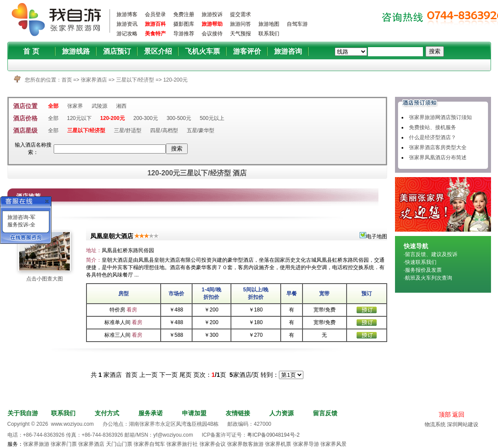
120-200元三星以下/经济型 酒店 (197, 173)
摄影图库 (184, 24)
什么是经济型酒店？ (433, 137)
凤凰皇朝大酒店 (112, 236)
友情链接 (238, 413)
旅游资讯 (127, 24)
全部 (53, 106)
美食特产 (155, 34)
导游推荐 (184, 34)
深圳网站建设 (463, 424)
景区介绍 (158, 51)
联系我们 (269, 34)
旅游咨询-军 (21, 217)
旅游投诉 (212, 14)
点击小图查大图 (45, 279)
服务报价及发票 (423, 270)
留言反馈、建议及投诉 (431, 254)
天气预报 (240, 34)
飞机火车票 (203, 51)
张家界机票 (278, 444)
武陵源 (100, 106)
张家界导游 (306, 444)
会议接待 (212, 34)
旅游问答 (240, 24)
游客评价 (247, 51)
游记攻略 (127, 34)
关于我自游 (23, 413)
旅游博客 (127, 14)
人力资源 (282, 413)
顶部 (445, 414)
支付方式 (107, 413)
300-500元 (179, 118)
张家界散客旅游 (245, 444)
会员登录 (155, 14)
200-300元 (146, 118)
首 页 (31, 51)
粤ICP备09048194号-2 (273, 435)
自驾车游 (297, 24)
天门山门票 (119, 444)
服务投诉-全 (21, 225)
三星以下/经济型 (136, 80)
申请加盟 (194, 413)
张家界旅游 (36, 444)
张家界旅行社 (182, 444)
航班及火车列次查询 (429, 278)
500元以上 (212, 118)
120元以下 (79, 118)
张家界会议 (213, 444)
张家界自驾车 (149, 444)
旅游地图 (269, 24)
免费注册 (184, 14)
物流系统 (435, 424)
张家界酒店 (94, 80)
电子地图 (373, 236)
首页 (67, 80)
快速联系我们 (421, 262)
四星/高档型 (164, 130)
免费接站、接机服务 (433, 127)
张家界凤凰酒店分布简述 (438, 157)
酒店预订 (117, 51)
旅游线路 (76, 51)
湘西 (121, 106)
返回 (458, 414)
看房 (132, 310)
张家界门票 (64, 444)
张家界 (75, 106)
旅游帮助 (212, 24)
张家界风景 (333, 444)
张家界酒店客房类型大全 (438, 147)
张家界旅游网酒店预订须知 (440, 117)
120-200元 (175, 80)
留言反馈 (325, 413)
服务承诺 (151, 413)
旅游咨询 (288, 51)
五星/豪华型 (201, 130)
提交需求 (240, 14)
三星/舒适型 (128, 130)
